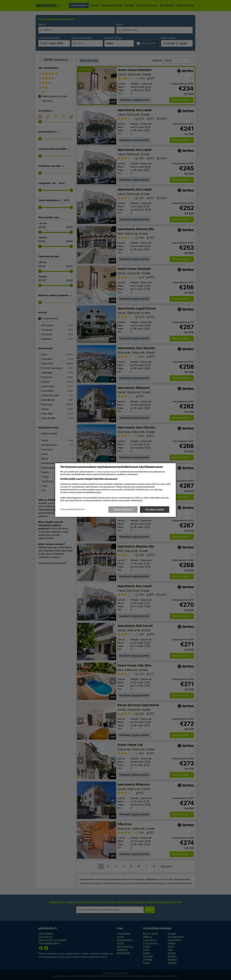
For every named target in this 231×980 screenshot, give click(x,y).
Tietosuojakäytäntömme (72, 509)
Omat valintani (123, 509)
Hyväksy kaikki (155, 509)
